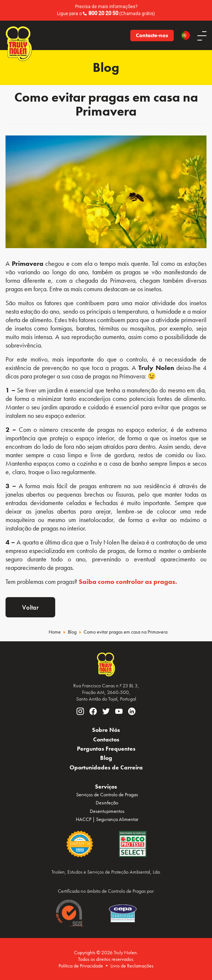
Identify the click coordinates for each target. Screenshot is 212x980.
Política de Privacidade (81, 966)
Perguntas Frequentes (106, 749)
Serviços (106, 787)
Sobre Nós (106, 730)
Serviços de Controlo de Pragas (107, 794)
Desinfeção (107, 803)
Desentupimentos (107, 811)
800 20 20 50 (103, 13)
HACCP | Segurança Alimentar (107, 819)
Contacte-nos (152, 35)
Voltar (30, 607)
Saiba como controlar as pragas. (128, 581)
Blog (106, 758)
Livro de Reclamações (132, 966)
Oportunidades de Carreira (106, 767)
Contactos (106, 739)
